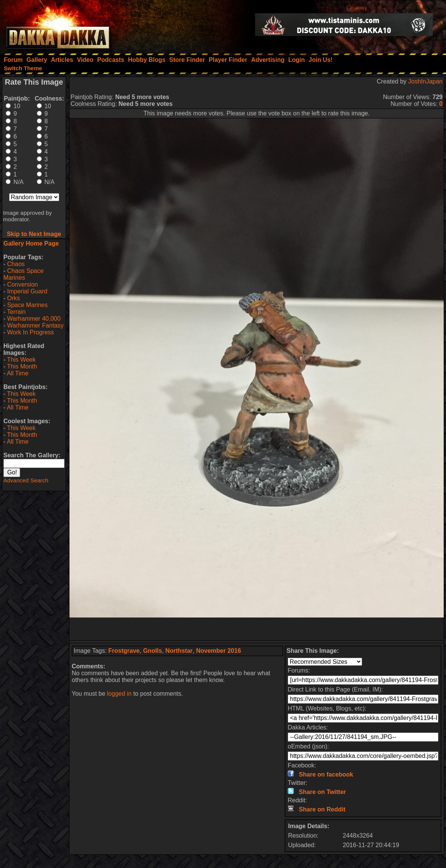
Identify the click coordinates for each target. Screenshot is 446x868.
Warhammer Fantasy (35, 325)
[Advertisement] (257, 629)
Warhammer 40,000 (34, 319)
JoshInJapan (425, 81)
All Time (18, 373)
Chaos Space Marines (24, 274)
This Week (21, 360)
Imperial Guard (27, 291)
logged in (119, 694)
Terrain (16, 312)
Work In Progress (31, 332)
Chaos (16, 264)
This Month (22, 366)
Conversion (23, 284)
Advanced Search (26, 480)
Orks (14, 298)
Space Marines (28, 305)
